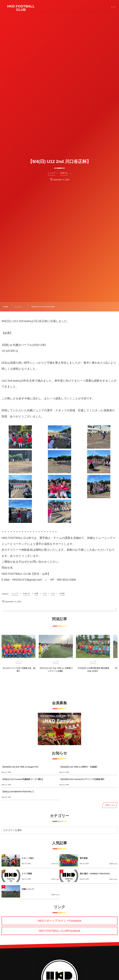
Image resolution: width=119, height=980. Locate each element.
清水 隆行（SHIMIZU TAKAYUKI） (95, 874)
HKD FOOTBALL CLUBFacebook (59, 931)
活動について (28, 889)
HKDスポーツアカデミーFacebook (59, 921)
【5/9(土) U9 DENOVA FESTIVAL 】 (18, 792)
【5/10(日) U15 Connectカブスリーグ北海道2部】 (82, 779)
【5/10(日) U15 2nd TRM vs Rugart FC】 (20, 767)
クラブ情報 (27, 874)
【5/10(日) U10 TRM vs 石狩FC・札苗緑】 (79, 767)
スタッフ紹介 (28, 858)
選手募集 (84, 858)
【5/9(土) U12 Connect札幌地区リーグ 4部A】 (23, 779)
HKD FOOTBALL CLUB (21, 8)
